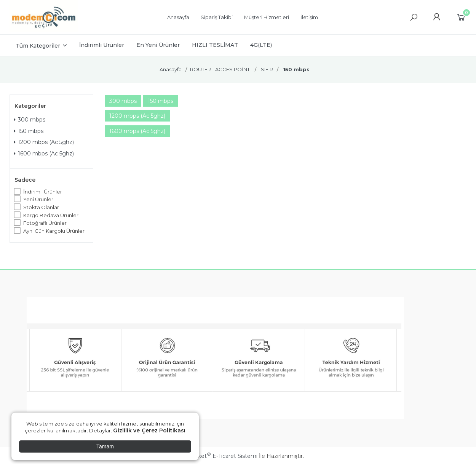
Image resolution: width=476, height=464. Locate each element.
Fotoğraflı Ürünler (45, 223)
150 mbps (29, 131)
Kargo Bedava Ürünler (51, 215)
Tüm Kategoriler (38, 46)
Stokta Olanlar (41, 207)
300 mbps (30, 120)
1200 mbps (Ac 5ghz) (44, 142)
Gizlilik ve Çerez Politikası (149, 430)
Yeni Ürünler (38, 199)
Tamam (105, 446)
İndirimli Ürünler (43, 192)
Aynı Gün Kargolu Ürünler (54, 231)
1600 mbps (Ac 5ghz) (44, 154)
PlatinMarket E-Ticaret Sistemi (215, 456)
